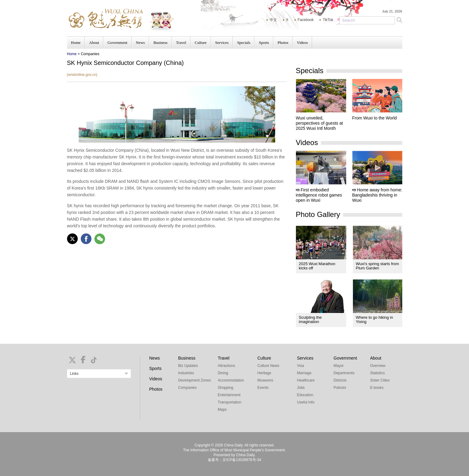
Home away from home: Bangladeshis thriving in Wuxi (377, 195)
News (140, 43)
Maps (222, 410)
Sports (264, 43)
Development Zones (195, 380)
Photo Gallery (318, 214)
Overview (378, 366)
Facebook (306, 20)
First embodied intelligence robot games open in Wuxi (319, 195)
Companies (188, 388)
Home (76, 43)
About (94, 43)
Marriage (304, 373)
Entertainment (229, 395)
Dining (223, 373)
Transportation (230, 402)
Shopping (226, 388)
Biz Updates (188, 366)
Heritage (264, 373)
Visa (301, 366)
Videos (302, 43)
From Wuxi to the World (375, 118)
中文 (273, 20)
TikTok (328, 20)
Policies (340, 388)
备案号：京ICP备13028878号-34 (234, 460)
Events (263, 388)
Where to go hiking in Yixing (375, 320)
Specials (244, 43)
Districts (340, 380)
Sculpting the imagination (310, 320)
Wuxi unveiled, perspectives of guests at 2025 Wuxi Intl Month (320, 123)
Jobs (301, 388)
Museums (265, 380)
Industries (186, 373)
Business (160, 43)
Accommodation (231, 380)
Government (117, 43)
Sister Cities (380, 380)
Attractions (227, 366)
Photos (283, 43)
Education (305, 395)
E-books (377, 388)
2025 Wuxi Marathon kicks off (317, 266)
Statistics (378, 373)
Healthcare (306, 380)
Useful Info (306, 402)
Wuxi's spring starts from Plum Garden (378, 266)
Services (222, 43)
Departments (344, 373)
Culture (201, 43)
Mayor (339, 366)
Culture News (268, 366)
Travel (181, 43)
